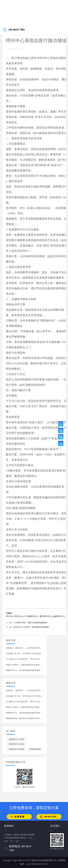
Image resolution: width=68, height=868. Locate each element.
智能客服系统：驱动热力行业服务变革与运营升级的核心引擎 (32, 718)
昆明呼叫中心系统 (16, 749)
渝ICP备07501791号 (22, 860)
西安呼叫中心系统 (16, 744)
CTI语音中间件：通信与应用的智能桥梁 (30, 623)
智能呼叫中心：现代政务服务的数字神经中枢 (25, 670)
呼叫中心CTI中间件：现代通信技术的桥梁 (31, 627)
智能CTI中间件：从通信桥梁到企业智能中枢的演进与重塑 (30, 665)
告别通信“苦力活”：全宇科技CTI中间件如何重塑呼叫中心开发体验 (34, 654)
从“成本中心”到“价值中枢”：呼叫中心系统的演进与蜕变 (29, 659)
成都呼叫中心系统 (16, 739)
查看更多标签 (35, 749)
